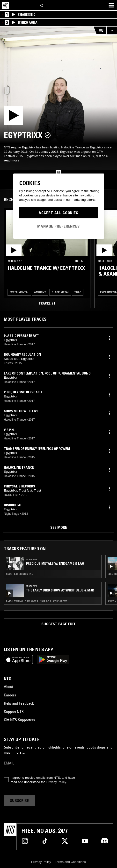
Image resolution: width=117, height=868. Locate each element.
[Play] (58, 85)
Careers (10, 695)
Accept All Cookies (58, 213)
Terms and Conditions (70, 862)
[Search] (42, 5)
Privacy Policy (56, 782)
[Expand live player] (112, 31)
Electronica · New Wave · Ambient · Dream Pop (37, 601)
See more (59, 527)
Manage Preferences (58, 226)
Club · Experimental (19, 574)
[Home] (5, 5)
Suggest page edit (58, 624)
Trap (78, 292)
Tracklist (47, 303)
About (8, 687)
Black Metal (60, 292)
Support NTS (14, 712)
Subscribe (19, 800)
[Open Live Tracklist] (100, 31)
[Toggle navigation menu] (111, 5)
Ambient (40, 292)
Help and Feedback (19, 703)
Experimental (19, 292)
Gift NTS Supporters (19, 720)
